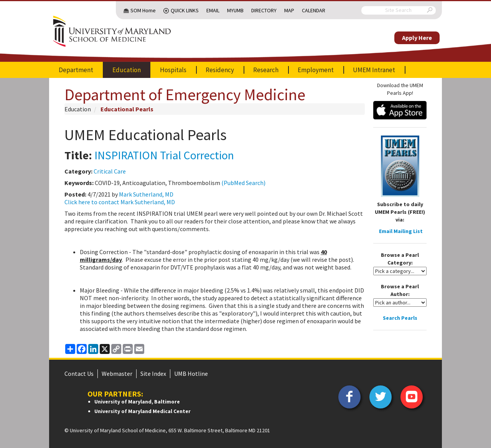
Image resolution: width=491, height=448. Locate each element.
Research (266, 70)
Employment (316, 70)
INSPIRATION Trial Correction (164, 155)
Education (127, 70)
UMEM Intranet (374, 70)
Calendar (314, 10)
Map (289, 10)
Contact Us (79, 374)
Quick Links (185, 10)
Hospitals (173, 70)
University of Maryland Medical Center (143, 411)
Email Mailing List (401, 231)
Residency (220, 70)
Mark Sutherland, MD (146, 194)
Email (213, 10)
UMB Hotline (191, 374)
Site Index (153, 374)
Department (76, 70)
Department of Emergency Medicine (185, 94)
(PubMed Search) (243, 183)
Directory (264, 10)
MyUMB (235, 10)
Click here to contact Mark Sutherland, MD (120, 202)
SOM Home (143, 10)
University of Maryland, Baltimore (137, 402)
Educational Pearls (127, 109)
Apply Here (417, 38)
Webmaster (117, 374)
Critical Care (110, 171)
